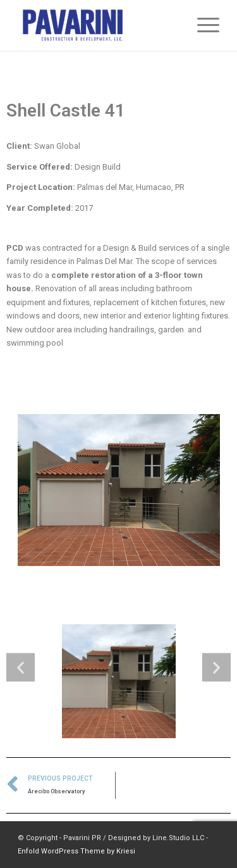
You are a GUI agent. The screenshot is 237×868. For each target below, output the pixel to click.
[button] (21, 667)
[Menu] (202, 25)
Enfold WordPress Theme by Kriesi (76, 851)
